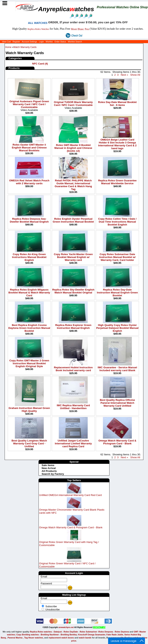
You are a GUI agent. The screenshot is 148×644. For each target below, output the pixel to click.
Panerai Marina (15, 638)
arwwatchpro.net (66, 627)
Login (41, 42)
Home (8, 47)
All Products (49, 471)
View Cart (6, 42)
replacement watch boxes (61, 638)
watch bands (85, 638)
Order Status (60, 42)
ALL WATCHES (38, 23)
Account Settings (29, 42)
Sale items (48, 465)
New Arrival (49, 468)
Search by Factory (53, 474)
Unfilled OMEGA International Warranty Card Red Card (70, 495)
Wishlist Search (75, 42)
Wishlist (49, 42)
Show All (135, 75)
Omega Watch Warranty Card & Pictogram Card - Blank (71, 527)
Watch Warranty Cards (25, 47)
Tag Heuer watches (34, 638)
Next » (124, 75)
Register (16, 42)
